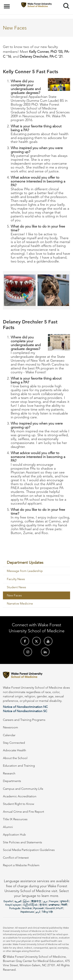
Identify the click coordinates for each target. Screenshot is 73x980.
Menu (7, 4)
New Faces (14, 595)
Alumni (8, 827)
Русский (38, 908)
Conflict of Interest (16, 858)
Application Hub (14, 834)
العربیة (18, 901)
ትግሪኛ (59, 908)
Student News (16, 587)
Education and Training (19, 766)
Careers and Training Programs (24, 720)
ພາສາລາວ (54, 905)
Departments (12, 781)
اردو (38, 912)
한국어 (43, 905)
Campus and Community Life (23, 789)
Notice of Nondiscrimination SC (25, 711)
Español (8, 901)
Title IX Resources (15, 819)
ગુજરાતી (64, 901)
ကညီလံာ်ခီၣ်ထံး (30, 905)
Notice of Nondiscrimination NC (25, 707)
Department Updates (25, 562)
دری (45, 901)
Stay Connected (14, 743)
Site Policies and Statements (22, 842)
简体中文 (36, 901)
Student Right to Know (18, 804)
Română (27, 908)
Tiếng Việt (47, 912)
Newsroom (11, 727)
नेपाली (64, 905)
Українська (27, 912)
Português (15, 908)
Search (65, 4)
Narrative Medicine (20, 603)
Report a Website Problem (21, 865)
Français (54, 901)
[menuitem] (36, 563)
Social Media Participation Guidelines (29, 850)
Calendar (9, 735)
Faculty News (16, 579)
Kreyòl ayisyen (13, 905)
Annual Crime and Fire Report (23, 812)
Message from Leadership (25, 571)
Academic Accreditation (20, 796)
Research (9, 773)
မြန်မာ (26, 901)
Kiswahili (50, 908)
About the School (15, 758)
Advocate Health (15, 750)
